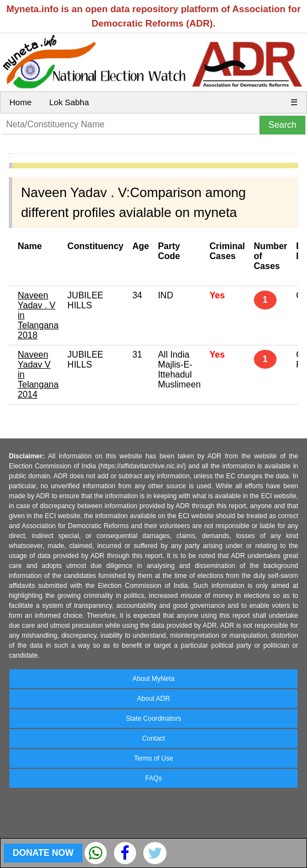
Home (20, 102)
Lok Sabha (69, 102)
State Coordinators (153, 719)
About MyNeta (153, 679)
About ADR (153, 699)
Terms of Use (153, 758)
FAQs (153, 778)
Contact (153, 738)
